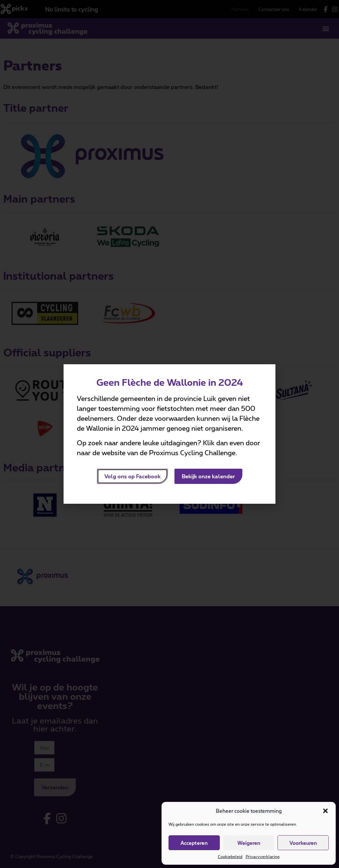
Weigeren (249, 843)
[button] (325, 811)
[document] (169, 434)
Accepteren (194, 843)
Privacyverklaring (263, 856)
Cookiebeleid (230, 856)
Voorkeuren (303, 843)
